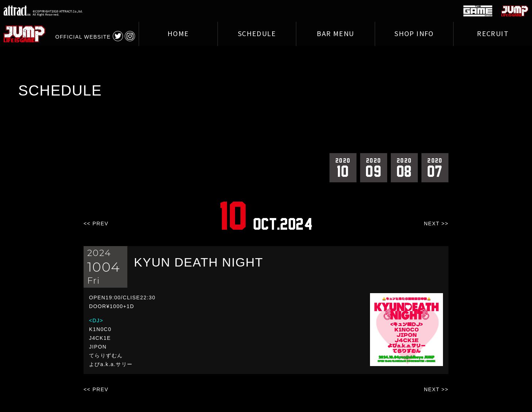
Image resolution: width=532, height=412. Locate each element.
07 (435, 167)
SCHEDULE (257, 34)
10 (343, 167)
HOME (178, 34)
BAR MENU (335, 34)
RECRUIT (493, 34)
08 (404, 167)
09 (374, 167)
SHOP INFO (414, 34)
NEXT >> (436, 224)
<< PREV (96, 224)
